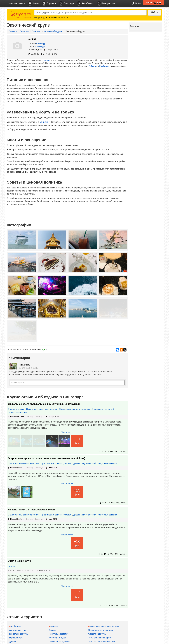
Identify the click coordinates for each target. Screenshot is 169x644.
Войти (136, 4)
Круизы (11, 566)
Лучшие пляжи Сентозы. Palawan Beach (31, 510)
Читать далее (67, 432)
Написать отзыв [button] (17, 3)
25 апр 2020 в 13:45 (28, 368)
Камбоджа (104, 66)
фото (77, 440)
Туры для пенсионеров (100, 638)
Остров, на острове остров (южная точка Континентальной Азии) (47, 458)
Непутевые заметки (17, 412)
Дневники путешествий (103, 409)
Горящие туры (106, 4)
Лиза (32, 39)
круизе (47, 60)
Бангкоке (44, 122)
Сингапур (24, 31)
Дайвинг (13, 642)
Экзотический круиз (20, 561)
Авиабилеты (86, 4)
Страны (49, 4)
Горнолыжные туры (19, 634)
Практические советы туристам (75, 409)
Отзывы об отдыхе (53, 31)
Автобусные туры (18, 630)
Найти (154, 12)
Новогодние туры (57, 638)
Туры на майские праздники (102, 642)
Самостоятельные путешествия (42, 409)
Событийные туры (97, 634)
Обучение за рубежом (60, 642)
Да (43, 350)
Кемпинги (53, 626)
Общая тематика (16, 409)
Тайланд (93, 66)
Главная (13, 31)
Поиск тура (67, 4)
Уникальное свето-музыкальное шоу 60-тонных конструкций (44, 404)
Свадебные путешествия (101, 630)
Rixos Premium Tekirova (57, 18)
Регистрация (153, 3)
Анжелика (25, 365)
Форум (34, 4)
